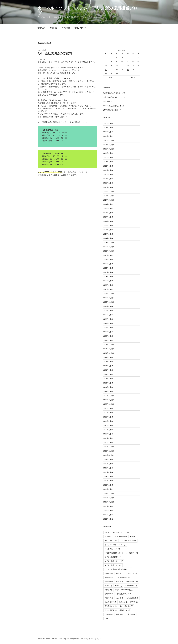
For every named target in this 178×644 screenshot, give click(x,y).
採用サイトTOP (80, 28)
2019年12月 (108, 447)
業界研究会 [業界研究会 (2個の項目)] (125, 610)
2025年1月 (107, 187)
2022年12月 (108, 294)
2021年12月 (108, 345)
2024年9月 (107, 204)
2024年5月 (107, 221)
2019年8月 (107, 459)
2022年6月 (107, 319)
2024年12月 (108, 191)
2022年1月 (107, 340)
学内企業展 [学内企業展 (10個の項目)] (110, 602)
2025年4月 (107, 174)
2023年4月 (107, 277)
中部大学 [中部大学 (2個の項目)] (132, 573)
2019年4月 (107, 476)
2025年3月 (107, 179)
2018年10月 (108, 502)
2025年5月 (107, 170)
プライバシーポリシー (93, 639)
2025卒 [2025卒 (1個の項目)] (108, 536)
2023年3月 (107, 281)
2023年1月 (107, 289)
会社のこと (54, 28)
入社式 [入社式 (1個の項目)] (108, 586)
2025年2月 (107, 183)
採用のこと (41, 28)
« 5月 (111, 77)
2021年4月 (107, 379)
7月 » (133, 77)
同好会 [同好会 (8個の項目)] (108, 590)
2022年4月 (107, 328)
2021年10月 (108, 353)
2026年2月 (107, 132)
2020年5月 (107, 425)
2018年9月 (107, 506)
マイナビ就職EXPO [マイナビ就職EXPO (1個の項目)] (113, 557)
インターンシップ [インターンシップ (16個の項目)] (128, 541)
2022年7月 (107, 315)
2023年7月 (107, 264)
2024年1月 (107, 238)
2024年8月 (107, 208)
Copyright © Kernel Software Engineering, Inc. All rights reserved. (60, 639)
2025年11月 (108, 145)
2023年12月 (108, 243)
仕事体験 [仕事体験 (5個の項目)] (109, 582)
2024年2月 (107, 234)
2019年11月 (108, 451)
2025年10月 (108, 149)
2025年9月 (107, 153)
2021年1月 (107, 391)
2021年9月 (107, 357)
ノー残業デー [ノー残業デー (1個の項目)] (132, 553)
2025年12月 (108, 140)
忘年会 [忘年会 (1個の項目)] (134, 602)
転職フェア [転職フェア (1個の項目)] (110, 618)
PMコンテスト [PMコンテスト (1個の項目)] (111, 541)
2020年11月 (108, 400)
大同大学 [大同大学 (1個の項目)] (109, 598)
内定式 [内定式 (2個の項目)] (118, 586)
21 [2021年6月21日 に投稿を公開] (106, 70)
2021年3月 (107, 383)
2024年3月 (107, 230)
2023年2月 (107, 285)
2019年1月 (107, 489)
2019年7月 (107, 464)
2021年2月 (107, 387)
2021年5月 (107, 374)
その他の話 (66, 28)
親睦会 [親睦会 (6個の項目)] (132, 614)
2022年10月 (108, 302)
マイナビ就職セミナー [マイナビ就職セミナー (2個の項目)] (114, 561)
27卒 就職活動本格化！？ (112, 110)
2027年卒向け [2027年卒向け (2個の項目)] (121, 536)
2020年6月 (107, 421)
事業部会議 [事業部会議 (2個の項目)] (110, 577)
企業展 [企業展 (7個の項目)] (120, 582)
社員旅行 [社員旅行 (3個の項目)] (109, 614)
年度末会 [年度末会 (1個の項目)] (123, 602)
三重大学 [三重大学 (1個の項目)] (109, 573)
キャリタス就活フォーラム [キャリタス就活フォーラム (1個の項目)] (115, 545)
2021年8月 (107, 362)
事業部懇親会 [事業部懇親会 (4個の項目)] (124, 577)
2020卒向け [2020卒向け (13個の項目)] (118, 532)
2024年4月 (107, 225)
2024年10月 (108, 200)
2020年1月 (107, 442)
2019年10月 (108, 455)
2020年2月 (107, 438)
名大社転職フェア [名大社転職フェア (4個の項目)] (124, 594)
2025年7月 (107, 162)
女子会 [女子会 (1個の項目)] (120, 598)
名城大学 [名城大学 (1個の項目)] (109, 594)
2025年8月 (107, 157)
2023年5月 (107, 272)
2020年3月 (107, 434)
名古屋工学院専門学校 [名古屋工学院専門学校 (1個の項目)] (124, 590)
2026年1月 (107, 136)
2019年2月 (107, 485)
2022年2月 (107, 336)
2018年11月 (108, 498)
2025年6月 (107, 166)
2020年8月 (107, 413)
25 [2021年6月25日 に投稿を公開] (128, 70)
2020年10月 (108, 404)
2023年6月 (107, 268)
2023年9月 (107, 255)
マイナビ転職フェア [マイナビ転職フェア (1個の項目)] (113, 565)
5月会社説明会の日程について (114, 93)
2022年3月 (107, 332)
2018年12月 (108, 493)
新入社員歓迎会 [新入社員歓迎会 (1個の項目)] (126, 606)
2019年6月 (107, 468)
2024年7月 (107, 213)
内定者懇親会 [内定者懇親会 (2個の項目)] (131, 586)
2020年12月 (108, 396)
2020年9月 (107, 408)
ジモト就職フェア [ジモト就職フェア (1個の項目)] (112, 549)
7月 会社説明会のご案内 (55, 53)
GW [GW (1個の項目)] (133, 536)
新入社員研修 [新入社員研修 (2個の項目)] (111, 610)
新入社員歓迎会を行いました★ (115, 97)
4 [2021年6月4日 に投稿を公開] (128, 58)
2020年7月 (107, 417)
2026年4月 (107, 123)
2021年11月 (108, 349)
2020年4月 (107, 430)
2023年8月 (107, 259)
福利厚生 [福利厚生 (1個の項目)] (121, 614)
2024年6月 (107, 217)
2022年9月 (107, 306)
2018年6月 (107, 519)
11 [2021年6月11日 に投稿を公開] (128, 62)
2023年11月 (108, 247)
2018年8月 (107, 510)
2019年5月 (107, 472)
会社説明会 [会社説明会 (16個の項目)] (132, 582)
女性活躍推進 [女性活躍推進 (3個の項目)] (132, 598)
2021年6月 (107, 370)
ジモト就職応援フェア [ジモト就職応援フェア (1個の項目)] (114, 553)
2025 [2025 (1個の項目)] (130, 532)
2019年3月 (107, 481)
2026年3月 (107, 128)
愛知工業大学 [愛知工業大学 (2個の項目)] (111, 606)
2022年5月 (107, 323)
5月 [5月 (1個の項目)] (107, 532)
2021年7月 (107, 366)
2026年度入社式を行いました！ (115, 106)
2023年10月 (108, 251)
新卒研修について (110, 101)
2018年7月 (107, 515)
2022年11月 (108, 298)
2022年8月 (107, 311)
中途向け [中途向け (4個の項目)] (121, 573)
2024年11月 (108, 196)
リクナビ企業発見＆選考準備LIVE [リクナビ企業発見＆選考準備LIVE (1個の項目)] (118, 569)
